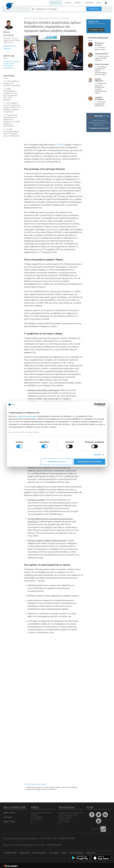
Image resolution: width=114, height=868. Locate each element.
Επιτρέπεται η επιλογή (57, 462)
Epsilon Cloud (24, 853)
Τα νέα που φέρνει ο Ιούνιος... (101, 48)
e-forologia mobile (10, 853)
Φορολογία (7, 61)
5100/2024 (60, 145)
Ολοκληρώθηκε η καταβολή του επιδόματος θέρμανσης (12, 83)
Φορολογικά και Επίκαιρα (60, 18)
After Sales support (77, 853)
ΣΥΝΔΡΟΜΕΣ (89, 3)
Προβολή (98, 455)
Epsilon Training (9, 822)
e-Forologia (8, 817)
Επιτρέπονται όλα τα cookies (89, 462)
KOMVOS (78, 3)
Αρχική (35, 18)
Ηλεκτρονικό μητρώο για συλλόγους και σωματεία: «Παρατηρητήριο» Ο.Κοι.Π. (101, 88)
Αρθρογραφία (44, 18)
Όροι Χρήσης (54, 853)
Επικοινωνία (91, 853)
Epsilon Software (9, 813)
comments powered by (35, 784)
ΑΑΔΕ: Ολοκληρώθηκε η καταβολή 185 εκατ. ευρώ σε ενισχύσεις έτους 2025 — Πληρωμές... (11, 94)
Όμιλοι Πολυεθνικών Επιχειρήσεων (9, 66)
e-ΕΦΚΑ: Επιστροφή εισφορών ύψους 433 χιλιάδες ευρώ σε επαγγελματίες (12, 132)
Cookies (64, 853)
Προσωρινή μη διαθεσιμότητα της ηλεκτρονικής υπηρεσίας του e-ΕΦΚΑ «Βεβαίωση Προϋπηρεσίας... (12, 120)
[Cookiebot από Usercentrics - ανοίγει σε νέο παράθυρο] (96, 405)
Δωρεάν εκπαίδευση (39, 853)
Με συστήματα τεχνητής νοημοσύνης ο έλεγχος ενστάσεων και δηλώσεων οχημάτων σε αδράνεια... (12, 107)
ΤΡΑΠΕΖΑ (68, 3)
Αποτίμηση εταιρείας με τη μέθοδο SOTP (100, 104)
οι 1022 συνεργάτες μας (26, 416)
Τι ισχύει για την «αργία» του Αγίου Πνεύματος (102, 58)
